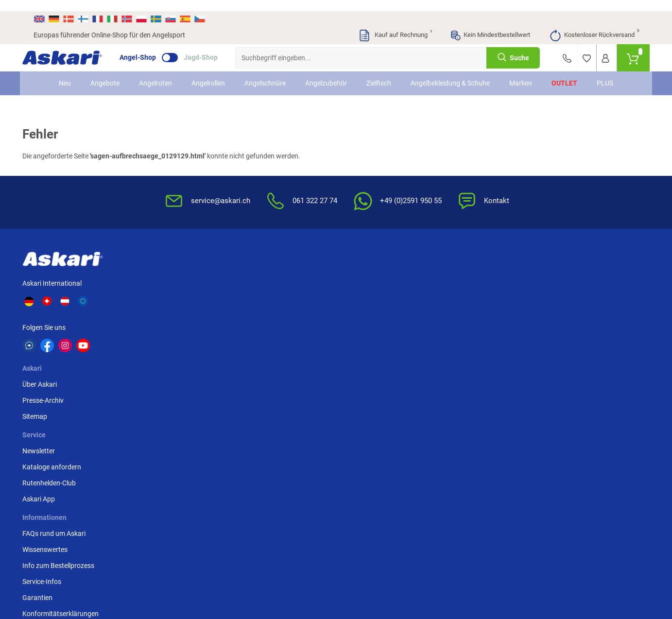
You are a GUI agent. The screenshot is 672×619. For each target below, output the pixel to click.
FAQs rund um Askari (373, 271)
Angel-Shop (149, 47)
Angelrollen (208, 72)
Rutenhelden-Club (266, 303)
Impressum (462, 345)
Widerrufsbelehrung (474, 287)
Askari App (255, 319)
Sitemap (167, 303)
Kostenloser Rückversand (594, 24)
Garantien (357, 335)
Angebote (105, 72)
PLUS (605, 72)
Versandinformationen (89, 566)
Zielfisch (379, 72)
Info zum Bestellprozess (378, 303)
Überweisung (567, 271)
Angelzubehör (326, 72)
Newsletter (255, 271)
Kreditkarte (564, 287)
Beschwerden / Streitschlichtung (470, 366)
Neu (65, 72)
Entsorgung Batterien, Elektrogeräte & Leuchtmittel (487, 324)
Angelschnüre (265, 72)
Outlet (564, 72)
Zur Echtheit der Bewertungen (386, 367)
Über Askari (172, 271)
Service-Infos (361, 319)
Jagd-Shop (212, 47)
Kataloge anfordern (268, 287)
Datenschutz (464, 303)
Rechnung (562, 319)
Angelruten (155, 72)
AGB (451, 271)
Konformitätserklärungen (380, 351)
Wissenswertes (364, 287)
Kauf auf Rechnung (395, 24)
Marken (521, 72)
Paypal (558, 303)
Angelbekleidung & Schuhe (450, 72)
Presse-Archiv (176, 287)
